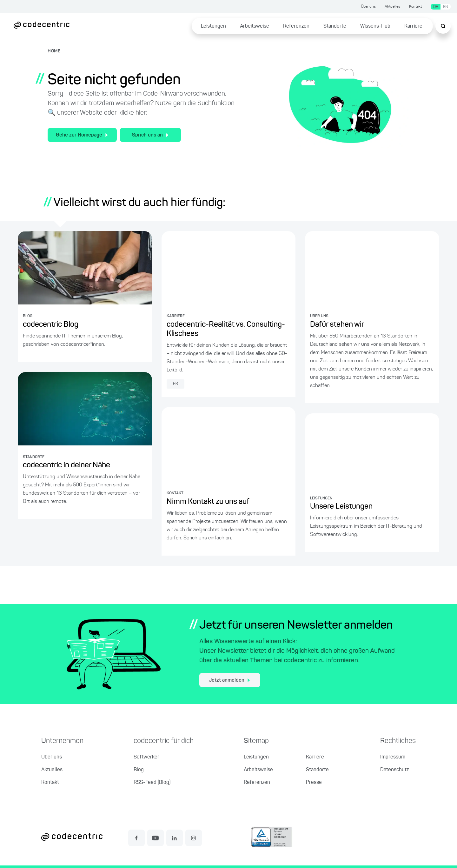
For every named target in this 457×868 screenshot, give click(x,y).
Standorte (335, 26)
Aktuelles (392, 7)
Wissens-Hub (375, 26)
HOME (54, 51)
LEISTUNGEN (321, 498)
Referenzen (296, 26)
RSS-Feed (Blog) (152, 783)
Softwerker (146, 757)
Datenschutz (394, 770)
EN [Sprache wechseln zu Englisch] (446, 7)
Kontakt (415, 7)
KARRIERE (176, 316)
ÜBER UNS (319, 316)
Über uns (368, 7)
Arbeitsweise (255, 26)
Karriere (413, 26)
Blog (139, 770)
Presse (314, 783)
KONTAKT (175, 493)
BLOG (28, 316)
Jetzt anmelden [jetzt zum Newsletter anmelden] (229, 680)
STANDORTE (34, 457)
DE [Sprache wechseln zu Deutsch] (436, 7)
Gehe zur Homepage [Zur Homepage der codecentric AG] (82, 135)
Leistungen (213, 26)
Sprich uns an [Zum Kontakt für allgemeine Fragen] (150, 135)
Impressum (393, 757)
